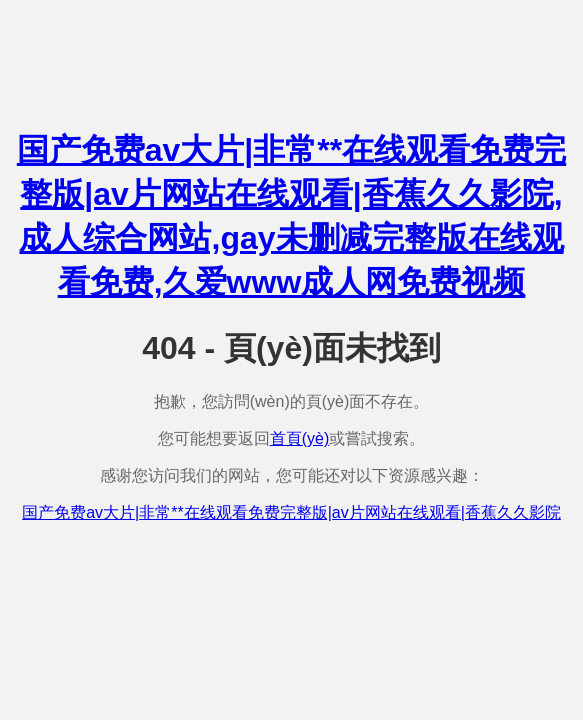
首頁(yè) (300, 438)
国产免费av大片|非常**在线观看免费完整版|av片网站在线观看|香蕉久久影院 (291, 512)
